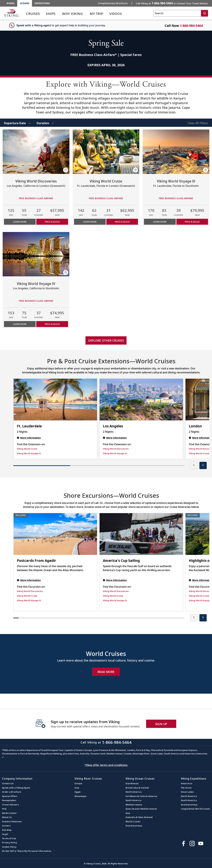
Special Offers (10, 796)
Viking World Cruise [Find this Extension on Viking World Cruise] (27, 449)
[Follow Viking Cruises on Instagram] (192, 843)
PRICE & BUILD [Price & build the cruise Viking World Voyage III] (192, 222)
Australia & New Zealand (139, 817)
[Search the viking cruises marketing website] (177, 13)
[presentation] (194, 465)
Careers (6, 826)
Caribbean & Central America (142, 796)
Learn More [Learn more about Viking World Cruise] (90, 222)
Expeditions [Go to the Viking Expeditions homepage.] (42, 3)
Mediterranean (134, 805)
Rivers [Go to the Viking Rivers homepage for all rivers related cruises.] (11, 3)
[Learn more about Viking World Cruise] (106, 152)
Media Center (9, 813)
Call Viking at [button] (172, 3)
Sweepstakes (9, 800)
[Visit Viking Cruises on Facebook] (184, 843)
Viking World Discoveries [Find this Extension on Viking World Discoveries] (116, 449)
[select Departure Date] (17, 123)
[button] (66, 170)
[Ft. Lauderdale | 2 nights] (55, 400)
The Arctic (186, 788)
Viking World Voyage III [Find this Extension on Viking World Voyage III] (29, 453)
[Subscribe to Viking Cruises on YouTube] (201, 843)
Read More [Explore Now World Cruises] (106, 672)
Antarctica (187, 783)
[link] (33, 14)
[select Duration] (45, 123)
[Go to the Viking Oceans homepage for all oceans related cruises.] (11, 13)
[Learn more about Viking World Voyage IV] (36, 254)
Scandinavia (132, 783)
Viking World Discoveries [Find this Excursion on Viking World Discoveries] (30, 591)
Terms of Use (9, 838)
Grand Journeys (134, 826)
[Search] (205, 13)
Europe (78, 783)
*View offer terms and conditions (106, 765)
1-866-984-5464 (191, 26)
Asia (77, 788)
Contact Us (8, 783)
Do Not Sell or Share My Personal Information (27, 851)
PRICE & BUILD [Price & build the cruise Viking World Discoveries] (52, 222)
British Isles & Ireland (137, 788)
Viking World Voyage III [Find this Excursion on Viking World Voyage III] (29, 600)
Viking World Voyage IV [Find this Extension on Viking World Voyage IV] (115, 453)
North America (134, 792)
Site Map (7, 830)
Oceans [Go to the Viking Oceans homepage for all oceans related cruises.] (25, 3)
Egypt (78, 792)
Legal (5, 834)
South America (133, 800)
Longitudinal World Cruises (196, 809)
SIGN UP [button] (161, 724)
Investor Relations (12, 821)
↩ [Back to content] (3, 757)
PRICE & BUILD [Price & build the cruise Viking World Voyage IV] (52, 324)
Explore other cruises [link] (106, 340)
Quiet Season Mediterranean (141, 809)
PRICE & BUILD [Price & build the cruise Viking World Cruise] (122, 222)
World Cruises (133, 821)
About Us (7, 817)
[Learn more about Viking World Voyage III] (176, 152)
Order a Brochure (12, 792)
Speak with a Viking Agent (16, 788)
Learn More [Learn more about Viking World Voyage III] (160, 222)
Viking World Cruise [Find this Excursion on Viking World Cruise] (27, 596)
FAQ (4, 809)
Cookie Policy (9, 847)
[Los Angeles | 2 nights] (141, 400)
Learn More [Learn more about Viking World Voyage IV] (20, 324)
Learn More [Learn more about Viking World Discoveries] (20, 222)
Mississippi (80, 796)
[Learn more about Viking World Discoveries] (36, 152)
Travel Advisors (10, 805)
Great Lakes (187, 792)
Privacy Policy (10, 842)
